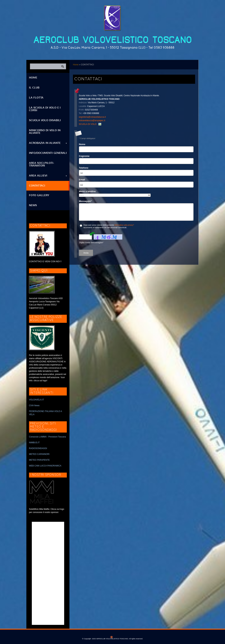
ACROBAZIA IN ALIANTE (48, 143)
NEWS (33, 205)
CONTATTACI (37, 186)
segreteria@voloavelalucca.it (92, 117)
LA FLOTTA (36, 98)
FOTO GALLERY (39, 195)
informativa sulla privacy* (124, 225)
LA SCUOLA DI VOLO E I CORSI (45, 109)
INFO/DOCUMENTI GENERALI (48, 153)
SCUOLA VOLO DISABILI (45, 120)
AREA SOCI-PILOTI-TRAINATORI (42, 164)
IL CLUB (34, 88)
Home (76, 65)
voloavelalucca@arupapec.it (92, 120)
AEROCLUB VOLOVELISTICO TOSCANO (113, 40)
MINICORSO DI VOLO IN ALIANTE (45, 132)
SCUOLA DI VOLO (88, 124)
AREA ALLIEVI (48, 176)
